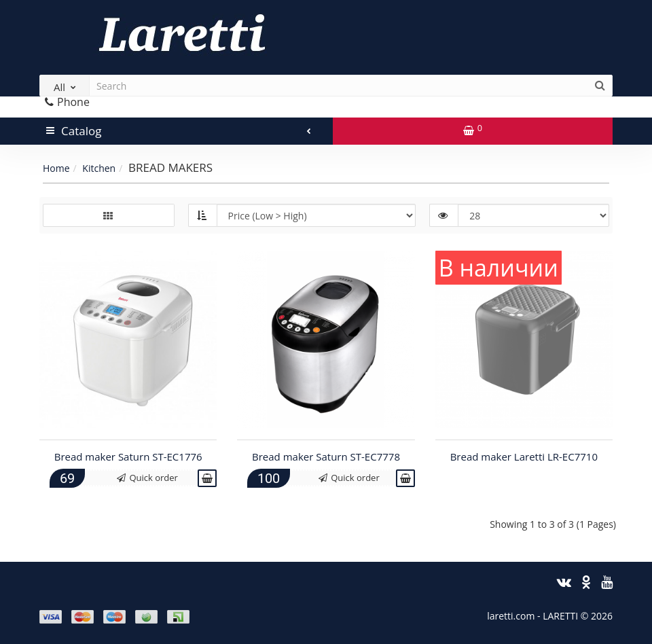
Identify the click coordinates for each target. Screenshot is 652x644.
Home (56, 168)
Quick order (147, 478)
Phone (67, 102)
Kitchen (99, 168)
